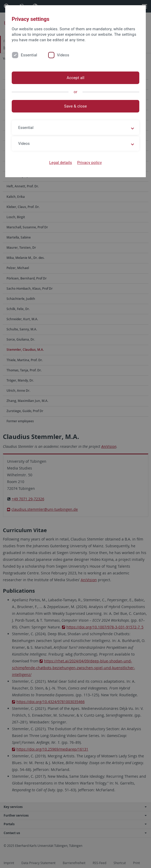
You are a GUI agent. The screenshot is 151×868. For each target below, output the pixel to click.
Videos (63, 55)
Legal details (61, 163)
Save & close (75, 106)
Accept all (75, 78)
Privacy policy (89, 163)
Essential (29, 55)
